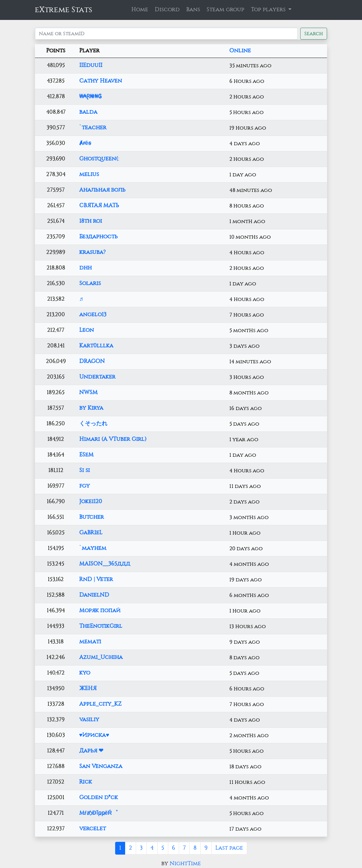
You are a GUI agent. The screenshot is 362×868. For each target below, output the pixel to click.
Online (240, 51)
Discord (167, 10)
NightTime (185, 864)
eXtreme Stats (64, 10)
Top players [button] (269, 10)
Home (140, 10)
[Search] (166, 34)
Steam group (225, 10)
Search (314, 34)
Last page (229, 848)
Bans (193, 10)
